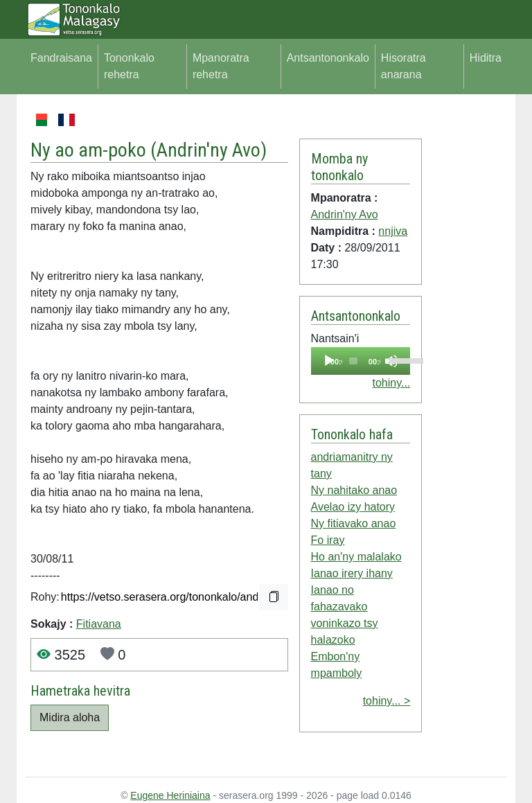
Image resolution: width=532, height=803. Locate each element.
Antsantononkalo (328, 58)
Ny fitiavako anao (354, 523)
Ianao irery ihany (352, 573)
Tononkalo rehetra (129, 66)
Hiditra (486, 58)
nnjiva (393, 231)
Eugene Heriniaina (170, 795)
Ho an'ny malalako (356, 557)
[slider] (353, 361)
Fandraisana (61, 58)
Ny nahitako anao (354, 490)
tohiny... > (387, 701)
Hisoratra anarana (404, 66)
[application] (361, 361)
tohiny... (391, 383)
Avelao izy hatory (353, 507)
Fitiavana (99, 624)
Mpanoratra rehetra (221, 66)
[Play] (329, 361)
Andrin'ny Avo (209, 150)
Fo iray (328, 540)
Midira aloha (70, 717)
